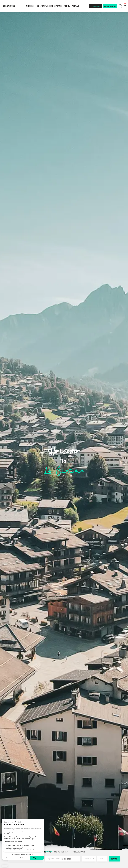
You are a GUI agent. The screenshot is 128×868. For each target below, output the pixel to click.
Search (114, 859)
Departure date (64, 859)
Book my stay (96, 6)
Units (103, 859)
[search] (120, 6)
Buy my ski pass (110, 6)
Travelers (90, 859)
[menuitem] (125, 6)
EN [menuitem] (125, 6)
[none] (125, 6)
